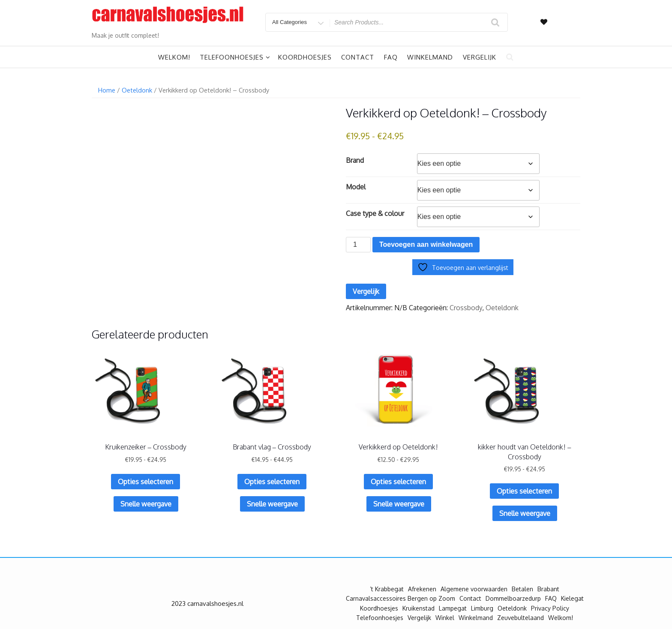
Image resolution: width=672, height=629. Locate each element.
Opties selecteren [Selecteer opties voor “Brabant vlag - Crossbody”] (272, 482)
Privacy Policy (550, 608)
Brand (355, 160)
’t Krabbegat (387, 589)
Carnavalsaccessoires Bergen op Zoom (400, 598)
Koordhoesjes (305, 57)
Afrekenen (422, 589)
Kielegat (572, 598)
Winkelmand (430, 57)
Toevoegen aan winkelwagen (426, 244)
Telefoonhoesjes (235, 57)
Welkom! (174, 57)
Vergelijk (480, 57)
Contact (358, 57)
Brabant (548, 589)
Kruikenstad (418, 608)
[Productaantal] (358, 245)
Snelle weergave (146, 504)
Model (356, 187)
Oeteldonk (137, 90)
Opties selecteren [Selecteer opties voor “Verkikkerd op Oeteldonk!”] (398, 482)
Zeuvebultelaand (520, 618)
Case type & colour (375, 213)
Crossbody (466, 308)
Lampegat (453, 608)
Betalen (522, 589)
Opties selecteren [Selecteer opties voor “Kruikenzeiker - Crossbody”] (145, 482)
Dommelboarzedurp (513, 598)
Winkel (445, 618)
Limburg (482, 608)
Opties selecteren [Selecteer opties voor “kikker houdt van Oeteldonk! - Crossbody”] (524, 491)
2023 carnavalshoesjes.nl (207, 604)
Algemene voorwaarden (474, 589)
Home (107, 90)
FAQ (391, 57)
